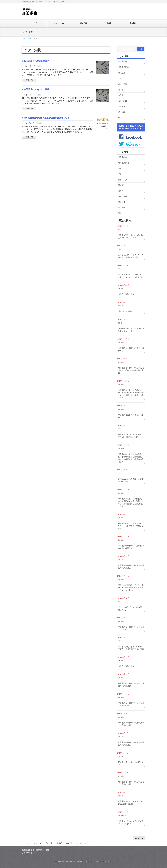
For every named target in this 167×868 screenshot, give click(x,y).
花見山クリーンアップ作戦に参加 (131, 763)
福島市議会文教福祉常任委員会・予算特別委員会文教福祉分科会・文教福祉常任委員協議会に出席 (131, 394)
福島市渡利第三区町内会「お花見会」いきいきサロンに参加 (131, 276)
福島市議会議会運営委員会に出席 (131, 416)
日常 (39, 66)
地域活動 (122, 73)
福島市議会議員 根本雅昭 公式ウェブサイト (80, 861)
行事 (120, 78)
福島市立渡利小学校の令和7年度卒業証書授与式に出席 (130, 436)
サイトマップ (81, 843)
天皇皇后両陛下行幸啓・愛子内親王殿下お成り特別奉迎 (131, 256)
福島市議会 (123, 62)
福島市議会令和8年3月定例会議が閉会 (131, 349)
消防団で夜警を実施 (126, 294)
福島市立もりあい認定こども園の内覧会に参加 (131, 822)
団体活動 (122, 90)
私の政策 (49, 843)
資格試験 (39, 123)
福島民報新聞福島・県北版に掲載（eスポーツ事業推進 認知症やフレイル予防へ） (131, 588)
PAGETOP (139, 838)
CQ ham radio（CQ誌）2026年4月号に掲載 (131, 480)
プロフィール (37, 843)
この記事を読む (29, 80)
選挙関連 (122, 106)
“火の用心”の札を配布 (127, 311)
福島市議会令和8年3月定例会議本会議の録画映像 (131, 547)
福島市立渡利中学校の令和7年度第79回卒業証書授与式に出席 (131, 648)
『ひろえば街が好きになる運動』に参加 (130, 609)
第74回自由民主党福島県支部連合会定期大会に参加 (131, 330)
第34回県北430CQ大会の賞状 (35, 89)
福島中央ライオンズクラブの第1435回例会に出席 (131, 803)
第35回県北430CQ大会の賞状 (35, 61)
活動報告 (59, 843)
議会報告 (70, 843)
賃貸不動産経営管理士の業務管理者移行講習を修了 (46, 118)
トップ (26, 843)
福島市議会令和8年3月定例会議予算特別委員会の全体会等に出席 (131, 370)
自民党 (121, 95)
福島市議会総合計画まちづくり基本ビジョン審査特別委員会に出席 (131, 526)
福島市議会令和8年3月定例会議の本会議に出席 (131, 567)
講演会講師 (123, 101)
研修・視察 (123, 84)
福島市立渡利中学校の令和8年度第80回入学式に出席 (130, 237)
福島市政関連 (123, 67)
